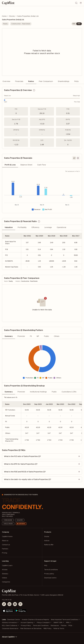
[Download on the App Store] (8, 611)
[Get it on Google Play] (21, 611)
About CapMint (10, 637)
